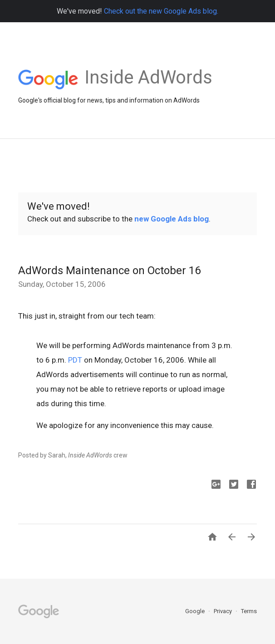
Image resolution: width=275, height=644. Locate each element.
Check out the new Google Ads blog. (161, 11)
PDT (75, 360)
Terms (249, 611)
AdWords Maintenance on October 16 (109, 270)
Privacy (223, 611)
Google (196, 611)
